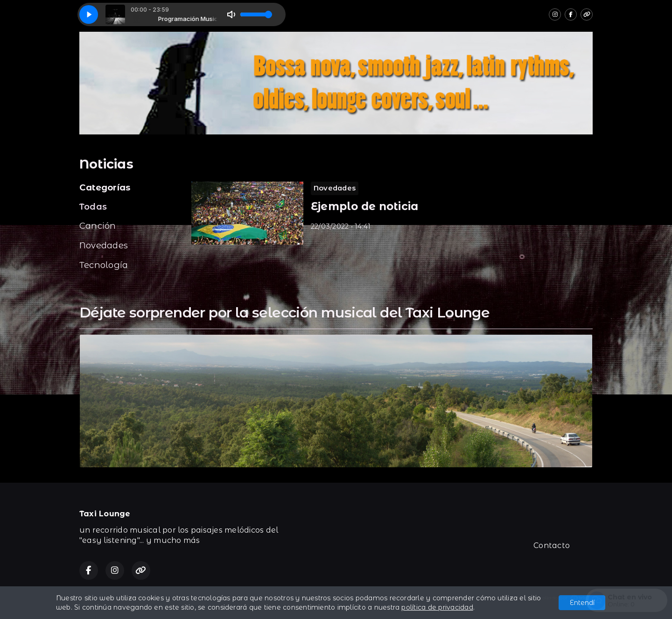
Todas (93, 207)
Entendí (582, 603)
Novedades (104, 245)
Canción (98, 226)
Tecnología (104, 265)
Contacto (552, 545)
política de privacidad (437, 607)
